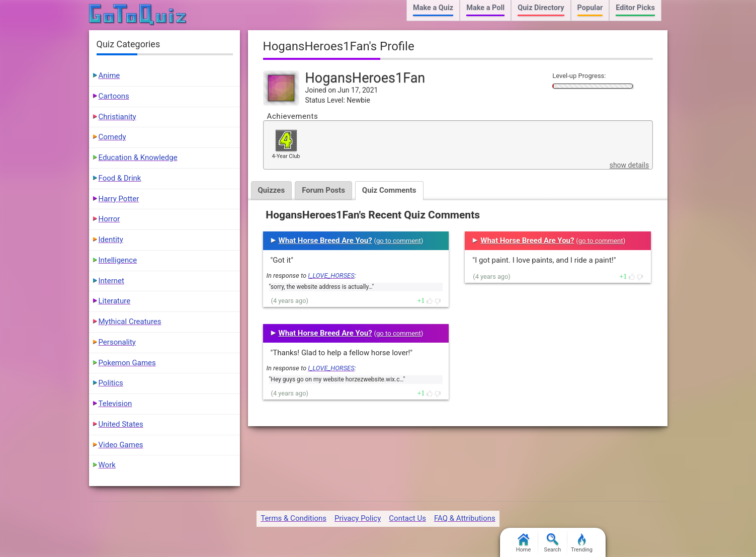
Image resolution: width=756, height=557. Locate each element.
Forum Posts (323, 190)
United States (121, 424)
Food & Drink (120, 178)
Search (553, 543)
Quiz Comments (389, 190)
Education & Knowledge (138, 157)
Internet (111, 281)
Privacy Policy (358, 518)
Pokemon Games (127, 363)
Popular (590, 8)
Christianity (117, 117)
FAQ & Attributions (465, 518)
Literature (115, 301)
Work (107, 465)
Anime (109, 75)
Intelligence (118, 260)
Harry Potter (119, 199)
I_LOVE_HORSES (331, 275)
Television (115, 404)
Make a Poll (485, 8)
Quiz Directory (541, 8)
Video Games (121, 445)
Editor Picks (635, 8)
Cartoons (114, 96)
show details (629, 165)
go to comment (399, 241)
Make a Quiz (433, 8)
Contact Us (407, 518)
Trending (582, 543)
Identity (111, 240)
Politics (111, 383)
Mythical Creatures (130, 322)
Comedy (112, 137)
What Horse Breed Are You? (325, 241)
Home (524, 543)
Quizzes (272, 190)
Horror (109, 219)
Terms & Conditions (293, 518)
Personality (117, 342)
